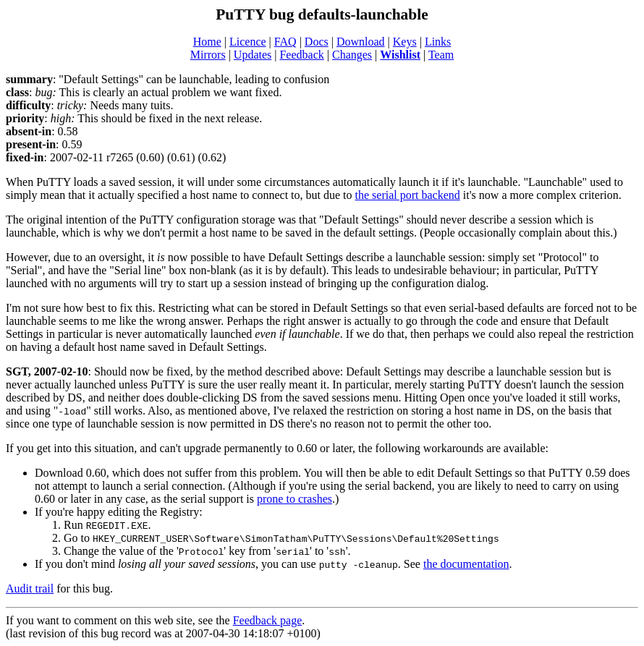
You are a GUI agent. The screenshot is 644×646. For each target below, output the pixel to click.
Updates (253, 55)
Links (438, 42)
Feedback (301, 55)
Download (361, 42)
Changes (352, 55)
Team (441, 55)
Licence (248, 42)
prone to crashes (295, 499)
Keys (405, 42)
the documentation (466, 564)
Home (207, 42)
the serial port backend (408, 195)
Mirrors (208, 55)
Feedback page (268, 620)
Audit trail (30, 588)
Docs (317, 42)
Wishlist (400, 55)
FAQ (285, 42)
